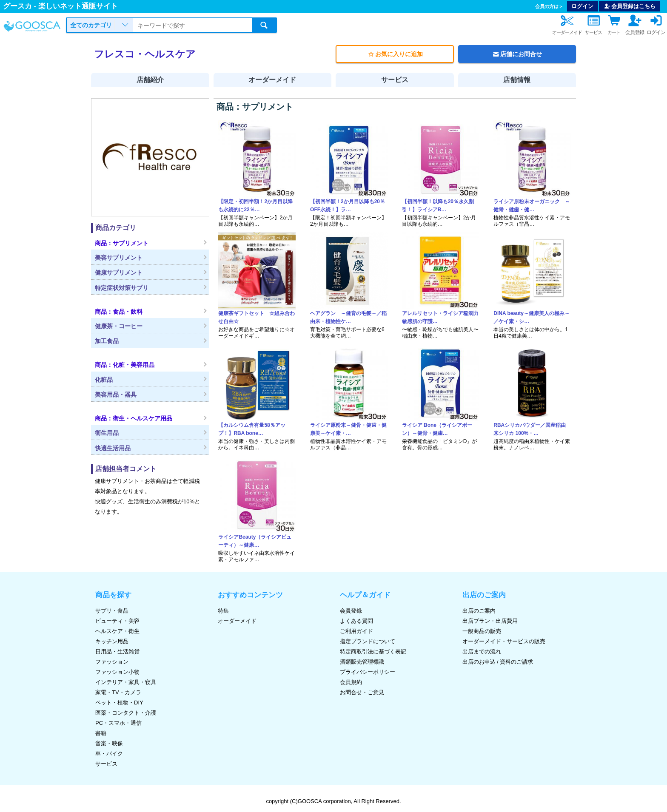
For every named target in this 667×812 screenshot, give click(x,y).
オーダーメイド (272, 80)
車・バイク (109, 754)
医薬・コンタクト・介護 (126, 713)
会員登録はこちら (630, 6)
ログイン (582, 6)
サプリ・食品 (112, 611)
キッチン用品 (112, 641)
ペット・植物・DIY (119, 703)
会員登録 (351, 611)
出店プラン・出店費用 (490, 621)
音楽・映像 (109, 743)
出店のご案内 (479, 611)
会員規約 (351, 682)
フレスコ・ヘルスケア (145, 54)
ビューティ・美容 (117, 621)
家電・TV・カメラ (118, 692)
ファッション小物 (117, 672)
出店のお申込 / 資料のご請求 (498, 662)
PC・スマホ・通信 (118, 723)
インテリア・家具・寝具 (126, 682)
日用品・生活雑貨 (117, 652)
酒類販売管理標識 (362, 662)
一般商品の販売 (482, 631)
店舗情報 (517, 80)
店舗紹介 (150, 80)
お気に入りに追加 (395, 54)
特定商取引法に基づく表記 (373, 652)
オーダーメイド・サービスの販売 (504, 641)
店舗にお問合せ (517, 54)
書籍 (101, 733)
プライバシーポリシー (368, 672)
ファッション (112, 662)
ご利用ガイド (356, 631)
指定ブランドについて (368, 641)
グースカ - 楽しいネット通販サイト (60, 6)
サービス (395, 80)
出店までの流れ (482, 652)
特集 (223, 611)
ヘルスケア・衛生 (117, 631)
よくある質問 (356, 621)
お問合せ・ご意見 (362, 692)
